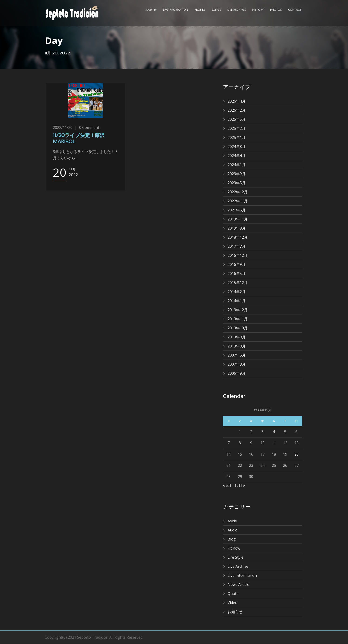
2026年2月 (237, 110)
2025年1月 (237, 137)
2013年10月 (238, 328)
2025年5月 (237, 119)
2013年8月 (237, 346)
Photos (276, 10)
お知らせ (151, 10)
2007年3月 (237, 364)
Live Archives (237, 10)
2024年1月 (237, 165)
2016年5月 (237, 274)
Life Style (235, 557)
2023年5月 (237, 183)
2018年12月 (238, 237)
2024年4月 (237, 156)
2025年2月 (237, 128)
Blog (232, 539)
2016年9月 (237, 264)
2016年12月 (238, 255)
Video (232, 603)
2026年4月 (237, 101)
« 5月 (227, 485)
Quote (233, 594)
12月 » (240, 485)
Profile (200, 10)
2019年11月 (238, 219)
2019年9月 (237, 228)
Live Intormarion (242, 575)
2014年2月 (237, 292)
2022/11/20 (63, 127)
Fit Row (234, 548)
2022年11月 (238, 201)
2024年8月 (237, 147)
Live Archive (238, 566)
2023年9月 (237, 174)
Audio (233, 530)
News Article (238, 584)
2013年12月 (238, 310)
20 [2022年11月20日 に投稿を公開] (297, 454)
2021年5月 (237, 210)
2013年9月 (237, 337)
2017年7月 (237, 246)
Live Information (176, 10)
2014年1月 (237, 301)
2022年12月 (238, 192)
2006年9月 (237, 373)
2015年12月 (238, 283)
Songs (216, 10)
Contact (295, 10)
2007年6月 (237, 355)
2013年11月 (238, 319)
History (258, 10)
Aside (232, 521)
